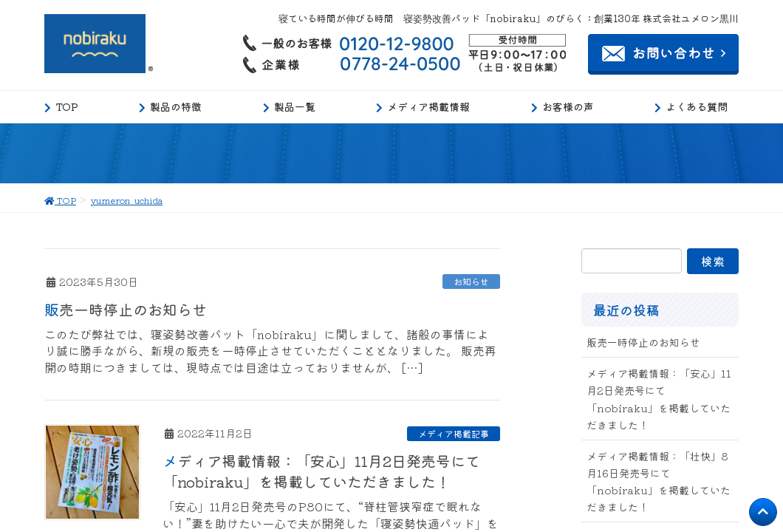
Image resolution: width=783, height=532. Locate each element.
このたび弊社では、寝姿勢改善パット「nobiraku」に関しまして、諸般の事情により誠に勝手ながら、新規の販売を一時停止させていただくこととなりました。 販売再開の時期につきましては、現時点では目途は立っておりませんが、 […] (270, 351)
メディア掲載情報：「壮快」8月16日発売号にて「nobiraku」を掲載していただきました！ (659, 481)
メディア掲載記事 (454, 433)
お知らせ (471, 281)
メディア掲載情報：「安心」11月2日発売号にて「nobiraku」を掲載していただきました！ (321, 471)
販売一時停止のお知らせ (126, 309)
